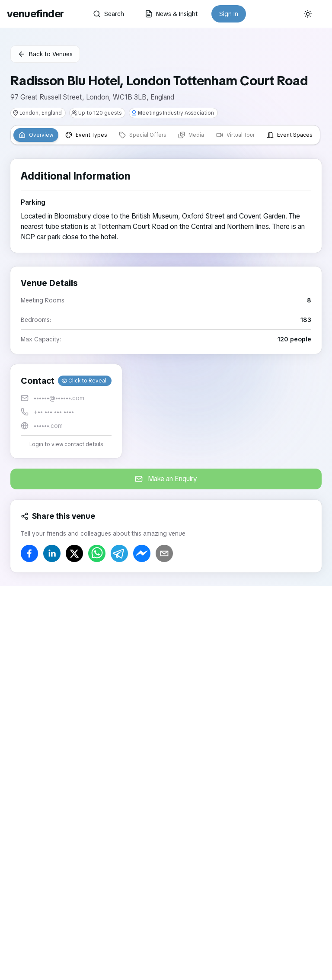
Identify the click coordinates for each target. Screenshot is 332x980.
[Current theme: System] (308, 14)
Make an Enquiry (166, 479)
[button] (66, 411)
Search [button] (109, 14)
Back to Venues (45, 54)
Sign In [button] (229, 14)
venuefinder (35, 14)
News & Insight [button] (171, 14)
